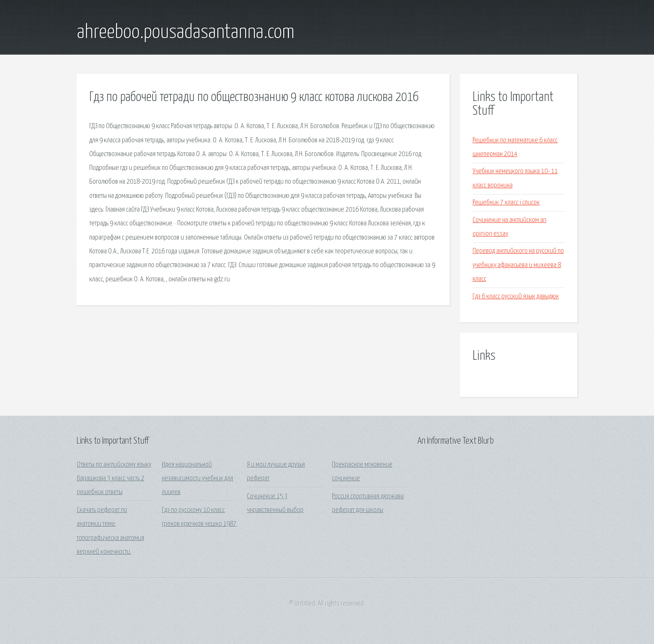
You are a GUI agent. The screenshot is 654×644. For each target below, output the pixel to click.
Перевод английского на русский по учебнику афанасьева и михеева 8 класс (518, 265)
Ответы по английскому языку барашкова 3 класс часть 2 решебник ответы (114, 479)
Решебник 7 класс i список (506, 203)
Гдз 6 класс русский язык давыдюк (516, 297)
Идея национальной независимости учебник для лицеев (197, 479)
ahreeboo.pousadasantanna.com (186, 33)
